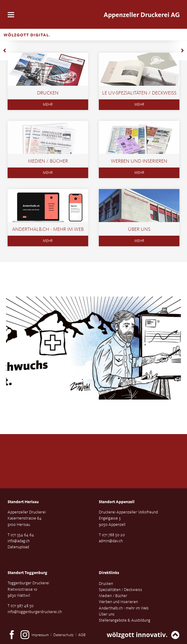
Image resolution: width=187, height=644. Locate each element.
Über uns (139, 229)
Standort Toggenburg (27, 573)
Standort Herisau (23, 502)
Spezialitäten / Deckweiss (120, 590)
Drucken (48, 93)
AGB (82, 635)
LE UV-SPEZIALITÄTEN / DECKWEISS (139, 93)
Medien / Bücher (48, 161)
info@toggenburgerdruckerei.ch (35, 612)
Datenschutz (63, 635)
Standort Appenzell (117, 502)
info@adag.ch (19, 541)
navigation (11, 15)
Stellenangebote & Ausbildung (125, 620)
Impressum (40, 635)
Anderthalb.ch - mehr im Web (48, 229)
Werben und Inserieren (139, 161)
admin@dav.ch (111, 541)
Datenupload (18, 547)
